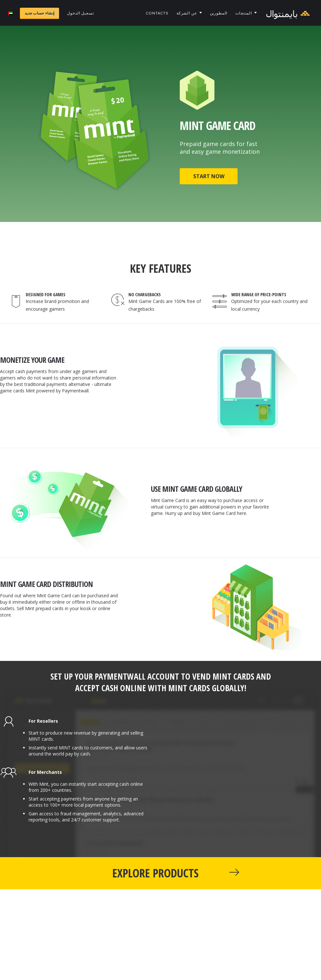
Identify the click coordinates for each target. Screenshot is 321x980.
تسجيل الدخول (80, 13)
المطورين (219, 13)
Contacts (157, 13)
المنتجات (244, 13)
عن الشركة (187, 13)
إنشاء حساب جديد (39, 13)
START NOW (209, 176)
